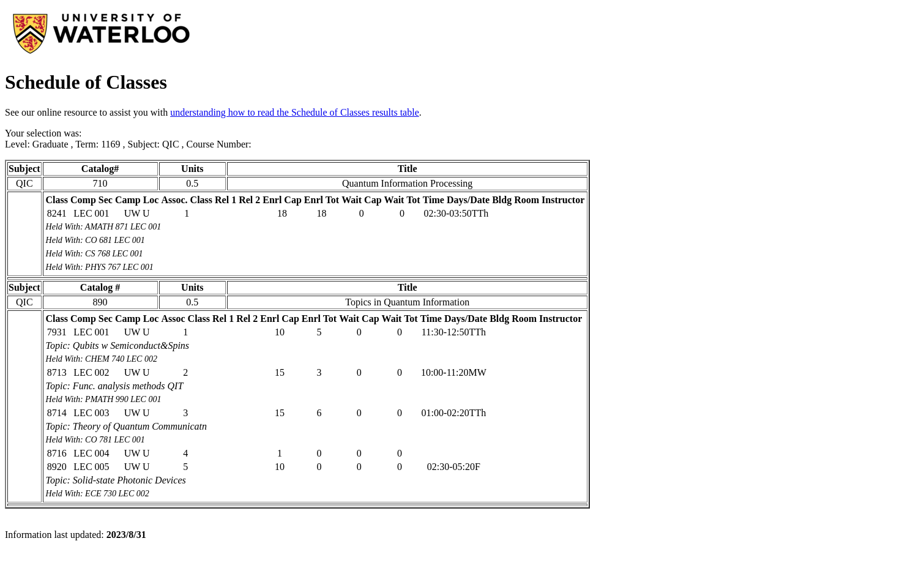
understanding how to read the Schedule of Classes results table (295, 112)
